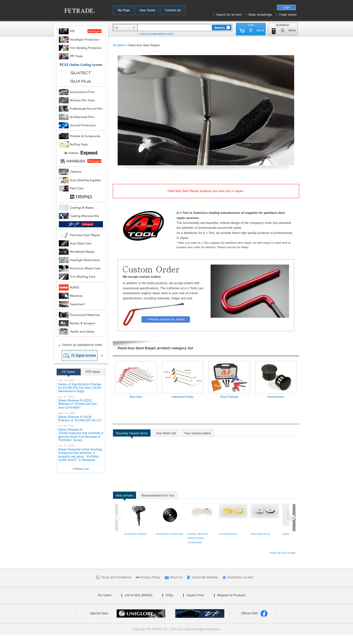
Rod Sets (136, 397)
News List (82, 469)
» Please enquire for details (166, 319)
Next (292, 518)
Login (286, 7)
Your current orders (198, 434)
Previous (118, 518)
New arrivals (125, 496)
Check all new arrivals (283, 553)
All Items (119, 45)
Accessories (276, 397)
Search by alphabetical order (157, 34)
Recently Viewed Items (132, 434)
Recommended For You (158, 496)
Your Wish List (166, 434)
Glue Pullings (229, 397)
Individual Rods (183, 397)
